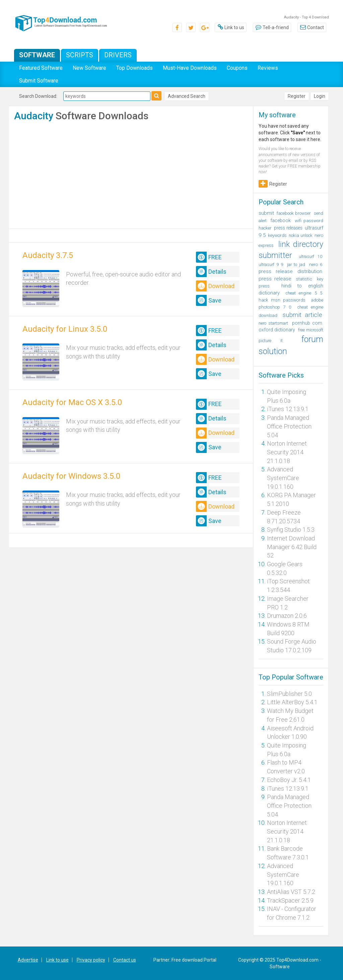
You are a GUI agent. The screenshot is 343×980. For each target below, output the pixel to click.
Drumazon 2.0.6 (287, 616)
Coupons (237, 68)
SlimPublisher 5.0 (289, 694)
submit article (302, 315)
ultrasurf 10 (311, 256)
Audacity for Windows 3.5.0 (71, 476)
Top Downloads (134, 68)
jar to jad (296, 265)
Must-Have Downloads (190, 68)
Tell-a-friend (272, 27)
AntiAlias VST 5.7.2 (291, 892)
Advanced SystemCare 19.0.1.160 (283, 478)
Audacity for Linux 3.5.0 (65, 329)
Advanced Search (187, 96)
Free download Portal (194, 960)
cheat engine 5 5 (304, 293)
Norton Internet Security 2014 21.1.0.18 (287, 452)
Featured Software (41, 68)
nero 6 (316, 265)
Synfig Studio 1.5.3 (291, 530)
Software (37, 55)
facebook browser (294, 213)
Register (297, 96)
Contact (312, 27)
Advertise (28, 960)
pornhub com (307, 323)
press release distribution (291, 271)
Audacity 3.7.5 (48, 255)
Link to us (231, 27)
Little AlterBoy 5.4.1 (292, 702)
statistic (304, 279)
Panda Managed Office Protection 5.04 (289, 426)
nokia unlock (300, 235)
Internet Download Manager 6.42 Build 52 (292, 547)
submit (266, 213)
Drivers (118, 55)
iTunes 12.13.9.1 (288, 409)
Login (320, 96)
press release (275, 279)
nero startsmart (273, 323)
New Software (89, 68)
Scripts (80, 55)
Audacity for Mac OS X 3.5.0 (72, 402)
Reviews (268, 68)
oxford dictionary (277, 330)
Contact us (125, 960)
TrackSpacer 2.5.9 (290, 900)
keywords (277, 235)
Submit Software (39, 81)
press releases (288, 228)
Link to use (57, 960)
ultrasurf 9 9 (271, 265)
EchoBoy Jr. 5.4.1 (289, 780)
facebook (281, 220)
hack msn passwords (282, 300)
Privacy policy (91, 960)
